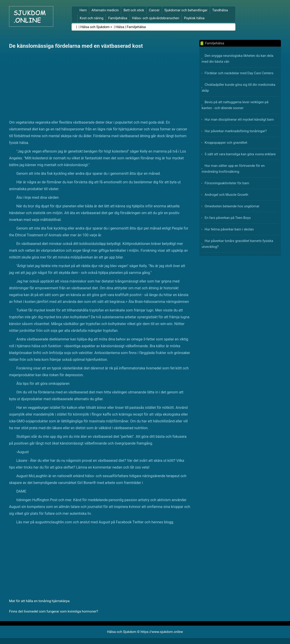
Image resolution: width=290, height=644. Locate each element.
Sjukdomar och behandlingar (186, 10)
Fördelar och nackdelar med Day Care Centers (239, 73)
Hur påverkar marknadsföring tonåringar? (236, 131)
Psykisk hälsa (194, 18)
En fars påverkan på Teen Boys (228, 218)
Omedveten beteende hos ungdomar (232, 206)
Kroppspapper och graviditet (226, 143)
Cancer (154, 10)
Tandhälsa (220, 10)
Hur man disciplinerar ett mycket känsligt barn (239, 120)
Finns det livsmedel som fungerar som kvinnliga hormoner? (54, 611)
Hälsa (120, 27)
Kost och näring (92, 18)
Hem (83, 10)
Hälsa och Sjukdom (95, 27)
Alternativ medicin (105, 10)
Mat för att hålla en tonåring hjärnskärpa (39, 601)
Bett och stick (134, 10)
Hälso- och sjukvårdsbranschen (156, 18)
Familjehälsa (118, 18)
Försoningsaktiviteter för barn (227, 183)
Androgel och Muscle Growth (226, 195)
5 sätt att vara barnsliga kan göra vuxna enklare (240, 154)
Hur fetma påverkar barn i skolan (229, 229)
